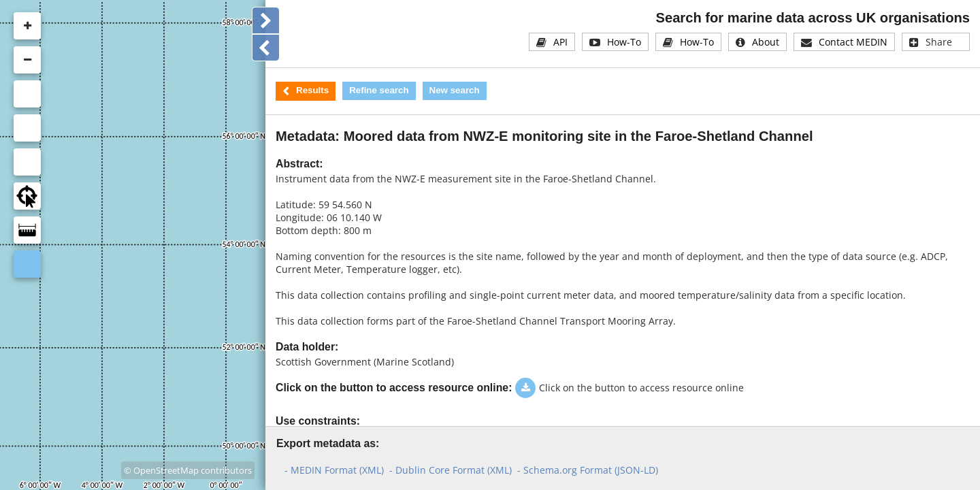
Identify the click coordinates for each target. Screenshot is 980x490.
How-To (624, 42)
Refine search (379, 90)
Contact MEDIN (853, 42)
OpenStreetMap (166, 470)
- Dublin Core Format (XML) (451, 470)
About (766, 42)
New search (455, 90)
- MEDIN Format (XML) (334, 470)
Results (312, 90)
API (560, 42)
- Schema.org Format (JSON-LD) (588, 470)
